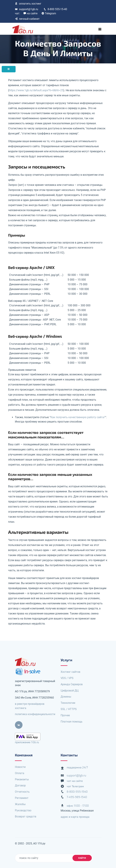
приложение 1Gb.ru (27, 742)
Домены (66, 697)
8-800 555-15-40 (55, 9)
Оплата (20, 773)
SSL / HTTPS (69, 709)
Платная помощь (72, 722)
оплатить (28, 4)
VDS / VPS (67, 678)
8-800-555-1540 (77, 792)
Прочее (65, 715)
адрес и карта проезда (75, 817)
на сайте (30, 13)
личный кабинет (27, 19)
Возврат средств (26, 816)
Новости (20, 767)
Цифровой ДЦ (70, 691)
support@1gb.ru (27, 9)
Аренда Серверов (72, 684)
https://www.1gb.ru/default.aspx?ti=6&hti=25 (36, 90)
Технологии (68, 703)
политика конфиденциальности (35, 714)
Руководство (23, 810)
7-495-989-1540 (77, 797)
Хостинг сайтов (70, 672)
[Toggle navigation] (100, 29)
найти (82, 858)
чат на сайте (75, 781)
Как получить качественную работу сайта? (78, 417)
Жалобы (20, 804)
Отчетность (22, 792)
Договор (20, 785)
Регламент (22, 798)
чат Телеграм (75, 786)
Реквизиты (22, 779)
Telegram (49, 13)
